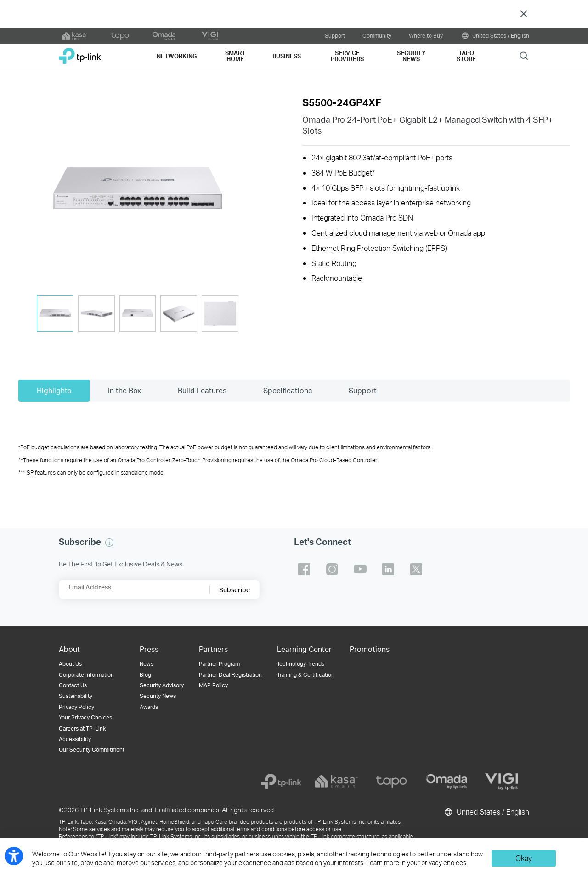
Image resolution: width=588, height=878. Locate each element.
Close (524, 14)
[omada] (447, 782)
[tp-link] (281, 782)
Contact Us (73, 685)
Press (149, 649)
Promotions (370, 649)
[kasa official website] (75, 36)
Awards (149, 707)
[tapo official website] (120, 36)
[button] (138, 192)
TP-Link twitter (416, 569)
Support (335, 35)
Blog (145, 675)
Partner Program (219, 664)
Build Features (202, 390)
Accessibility (75, 739)
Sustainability (76, 696)
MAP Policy (213, 685)
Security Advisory (162, 685)
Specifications (288, 390)
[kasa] (336, 782)
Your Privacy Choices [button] (85, 717)
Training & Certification (306, 675)
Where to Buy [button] (426, 35)
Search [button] (524, 55)
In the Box (124, 390)
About (69, 649)
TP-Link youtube (360, 569)
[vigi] (502, 782)
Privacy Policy (76, 707)
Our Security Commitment (92, 750)
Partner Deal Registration (230, 675)
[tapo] (391, 782)
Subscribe (235, 590)
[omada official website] (165, 36)
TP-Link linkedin (388, 569)
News (147, 664)
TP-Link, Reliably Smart (80, 53)
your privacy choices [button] (437, 863)
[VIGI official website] (210, 36)
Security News (158, 696)
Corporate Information (86, 675)
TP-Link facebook (304, 569)
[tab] (55, 314)
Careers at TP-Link (82, 728)
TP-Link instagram (332, 569)
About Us (70, 664)
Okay (524, 858)
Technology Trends (301, 664)
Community (377, 35)
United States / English (495, 36)
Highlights (54, 390)
